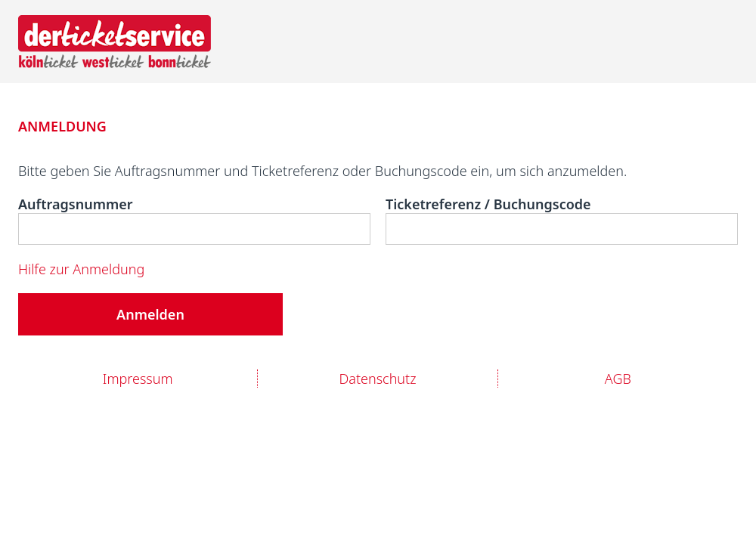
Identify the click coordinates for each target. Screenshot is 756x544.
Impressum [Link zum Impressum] (138, 379)
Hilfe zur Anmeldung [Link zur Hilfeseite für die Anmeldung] (81, 269)
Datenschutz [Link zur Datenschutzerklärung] (377, 379)
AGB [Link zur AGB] (618, 379)
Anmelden (150, 314)
